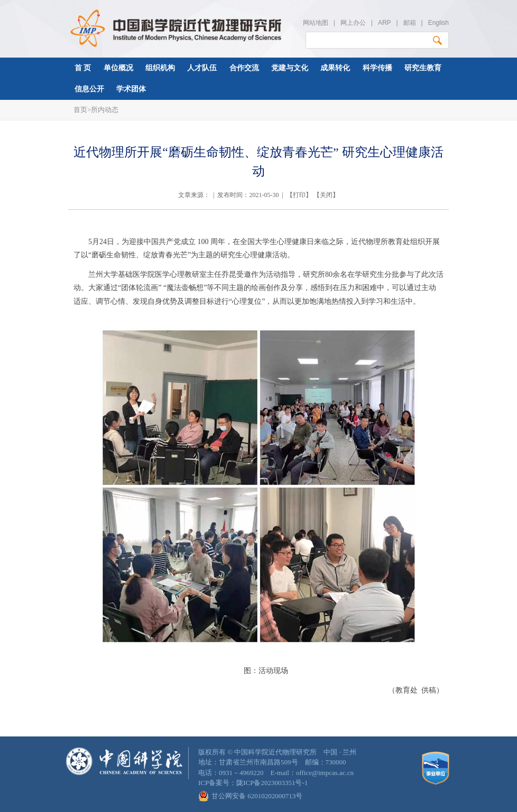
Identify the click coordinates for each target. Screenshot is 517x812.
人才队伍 (202, 68)
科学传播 (377, 68)
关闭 (326, 195)
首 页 (83, 68)
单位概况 (118, 68)
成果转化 (335, 68)
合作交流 (244, 68)
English (438, 23)
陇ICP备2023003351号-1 (272, 783)
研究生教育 (423, 68)
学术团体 (131, 89)
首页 (80, 110)
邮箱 (410, 23)
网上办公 (353, 23)
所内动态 (105, 110)
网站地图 (316, 23)
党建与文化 (290, 68)
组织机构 (160, 68)
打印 (299, 195)
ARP (384, 23)
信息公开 (89, 89)
